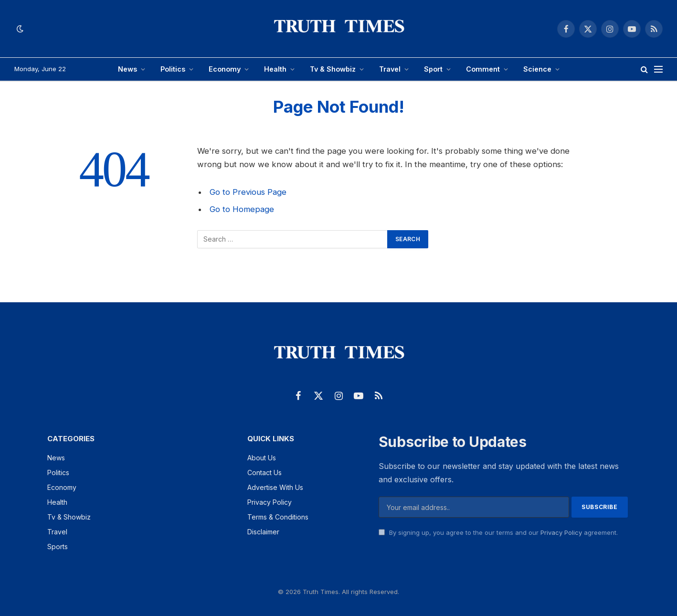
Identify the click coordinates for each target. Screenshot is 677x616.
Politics (173, 69)
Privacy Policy (561, 532)
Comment (483, 69)
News (127, 69)
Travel (390, 69)
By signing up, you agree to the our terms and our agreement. (498, 532)
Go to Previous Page (248, 192)
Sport (433, 69)
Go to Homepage (242, 209)
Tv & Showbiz (333, 69)
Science (537, 69)
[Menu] (658, 69)
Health (275, 69)
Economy (225, 69)
